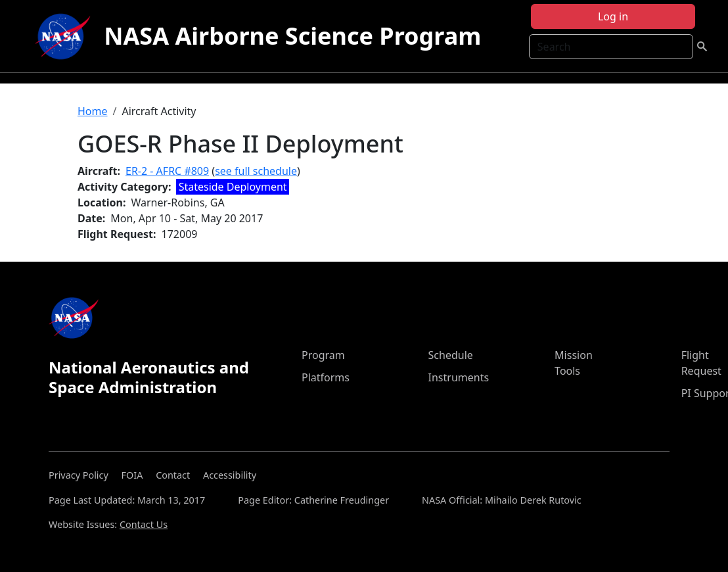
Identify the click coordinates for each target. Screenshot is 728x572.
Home (93, 111)
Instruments (459, 377)
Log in (613, 16)
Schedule (451, 355)
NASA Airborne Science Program (292, 36)
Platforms (326, 377)
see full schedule (256, 171)
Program (323, 355)
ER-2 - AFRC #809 (167, 171)
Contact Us (144, 524)
